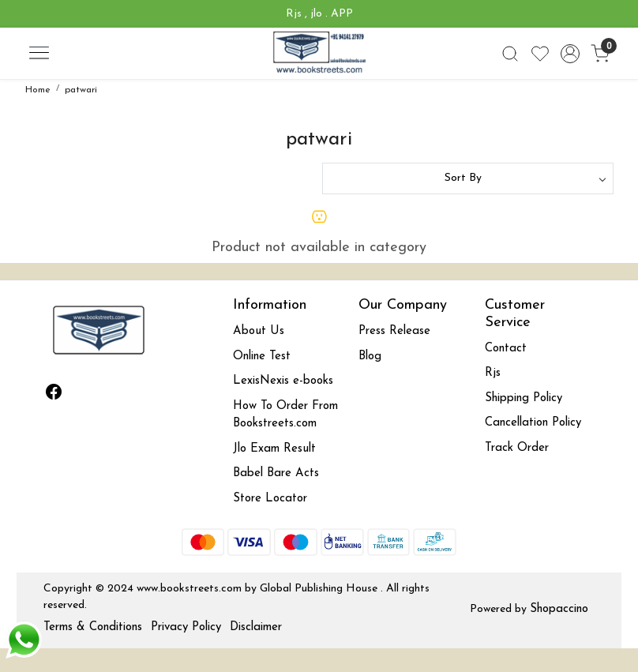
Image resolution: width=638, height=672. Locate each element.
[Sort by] (468, 178)
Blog (370, 357)
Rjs (493, 373)
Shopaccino (559, 609)
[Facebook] (54, 395)
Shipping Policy (524, 398)
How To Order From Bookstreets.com (285, 415)
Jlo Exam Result (274, 449)
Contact (506, 349)
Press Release (394, 331)
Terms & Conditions (93, 627)
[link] (510, 54)
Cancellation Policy (533, 423)
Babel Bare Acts (276, 473)
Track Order (517, 448)
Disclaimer (256, 627)
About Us (259, 331)
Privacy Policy (186, 627)
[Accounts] (570, 54)
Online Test (262, 357)
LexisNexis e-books (283, 381)
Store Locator (270, 499)
